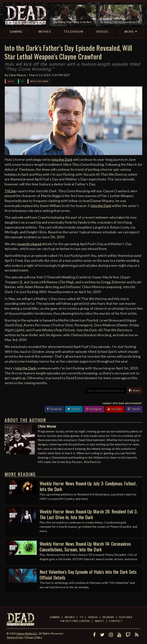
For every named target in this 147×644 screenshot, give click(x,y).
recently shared (29, 244)
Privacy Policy (34, 637)
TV (22, 81)
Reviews (108, 617)
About (99, 621)
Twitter (74, 409)
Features (126, 617)
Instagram (94, 409)
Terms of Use (15, 637)
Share (134, 391)
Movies (70, 617)
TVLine (10, 191)
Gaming (55, 617)
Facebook (54, 409)
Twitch (134, 409)
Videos (93, 617)
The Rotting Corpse (75, 621)
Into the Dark (39, 81)
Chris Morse (17, 75)
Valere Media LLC (27, 633)
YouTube (115, 409)
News (11, 81)
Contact (116, 621)
